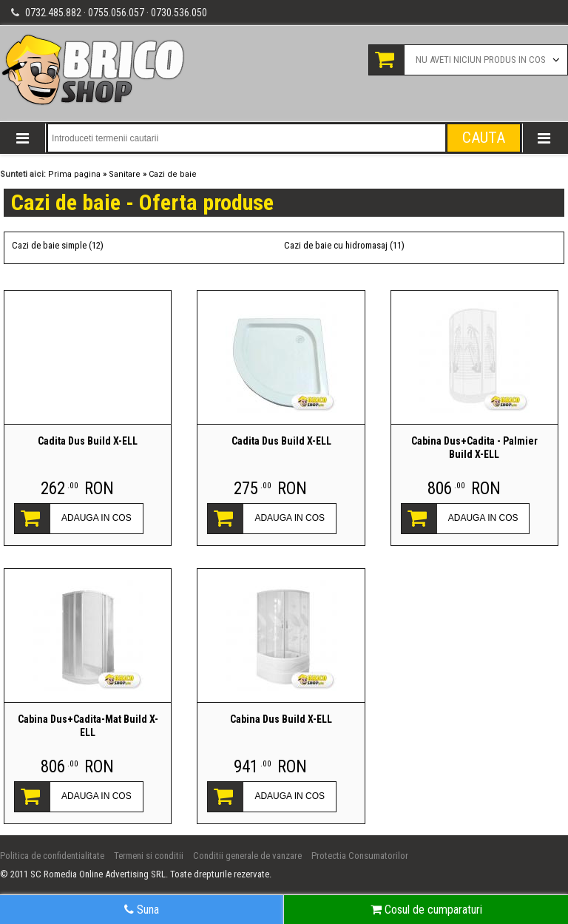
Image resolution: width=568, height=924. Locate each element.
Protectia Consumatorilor (360, 856)
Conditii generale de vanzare (247, 856)
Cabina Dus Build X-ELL (281, 719)
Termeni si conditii (149, 856)
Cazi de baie (173, 174)
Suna (142, 910)
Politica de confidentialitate (52, 856)
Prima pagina (74, 174)
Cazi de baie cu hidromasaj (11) (344, 245)
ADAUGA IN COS (97, 518)
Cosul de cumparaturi (426, 910)
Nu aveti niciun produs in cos (481, 60)
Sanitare (125, 174)
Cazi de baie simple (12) (58, 245)
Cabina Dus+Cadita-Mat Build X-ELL (88, 726)
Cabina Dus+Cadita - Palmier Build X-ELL (474, 448)
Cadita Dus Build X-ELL (88, 441)
